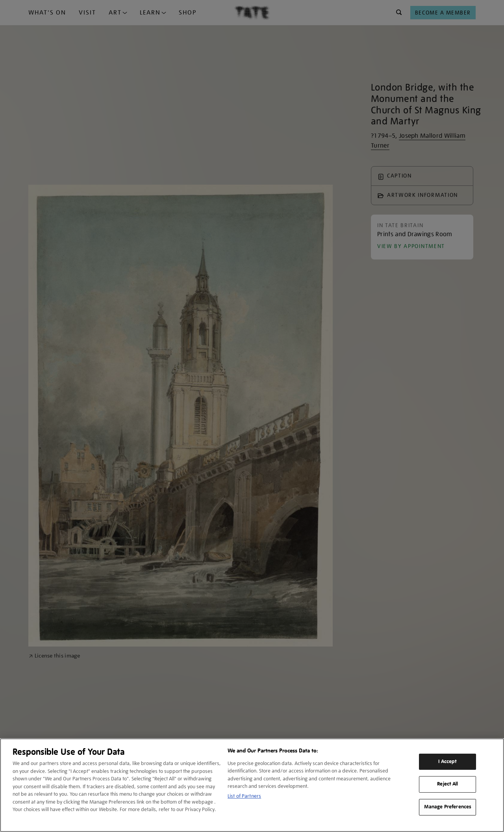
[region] (252, 785)
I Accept (447, 762)
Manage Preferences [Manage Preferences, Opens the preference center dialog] (448, 807)
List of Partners (244, 796)
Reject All (447, 784)
